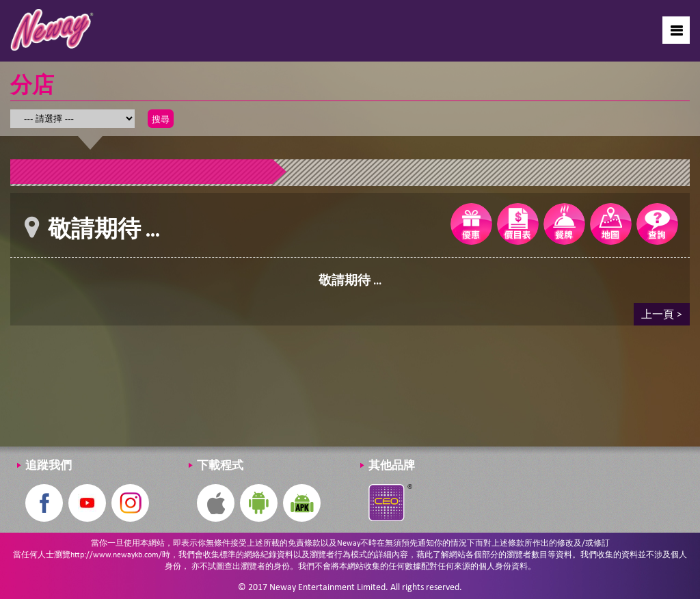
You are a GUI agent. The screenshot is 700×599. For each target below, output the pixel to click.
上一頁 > (662, 314)
